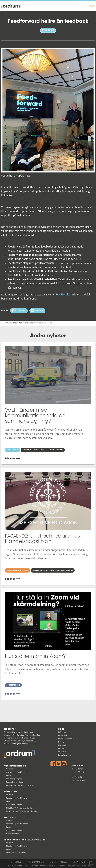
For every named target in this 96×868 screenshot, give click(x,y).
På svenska (62, 735)
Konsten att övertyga (20, 785)
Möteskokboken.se (44, 866)
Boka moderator (19, 808)
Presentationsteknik (15, 766)
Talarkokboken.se (16, 866)
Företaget (62, 745)
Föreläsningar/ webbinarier (17, 772)
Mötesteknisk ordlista (22, 811)
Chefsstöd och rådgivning (16, 853)
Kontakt (61, 748)
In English (62, 732)
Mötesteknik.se (59, 862)
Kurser (9, 775)
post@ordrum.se (78, 780)
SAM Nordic (62, 295)
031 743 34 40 (77, 777)
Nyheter (61, 742)
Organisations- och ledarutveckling (25, 840)
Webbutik (62, 752)
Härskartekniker (12, 834)
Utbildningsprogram (14, 779)
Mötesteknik (11, 792)
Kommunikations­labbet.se (75, 866)
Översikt (9, 769)
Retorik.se (17, 862)
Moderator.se (36, 862)
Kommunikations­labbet (68, 739)
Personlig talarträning (15, 782)
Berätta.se (79, 862)
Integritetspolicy (65, 755)
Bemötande (10, 818)
